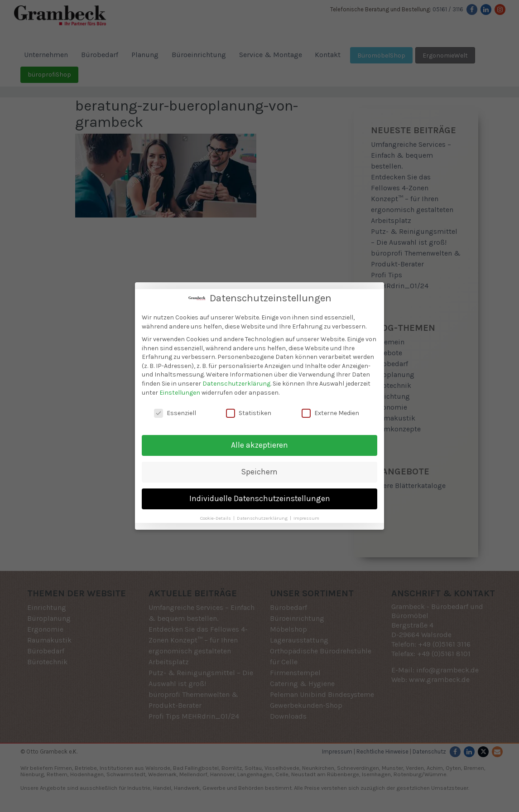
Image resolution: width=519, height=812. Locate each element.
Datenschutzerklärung (236, 379)
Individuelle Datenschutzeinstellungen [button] (260, 494)
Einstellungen (180, 389)
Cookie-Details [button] (216, 514)
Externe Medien (330, 409)
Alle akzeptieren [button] (259, 441)
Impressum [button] (306, 514)
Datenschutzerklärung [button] (263, 514)
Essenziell (175, 409)
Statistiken (249, 409)
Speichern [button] (259, 468)
